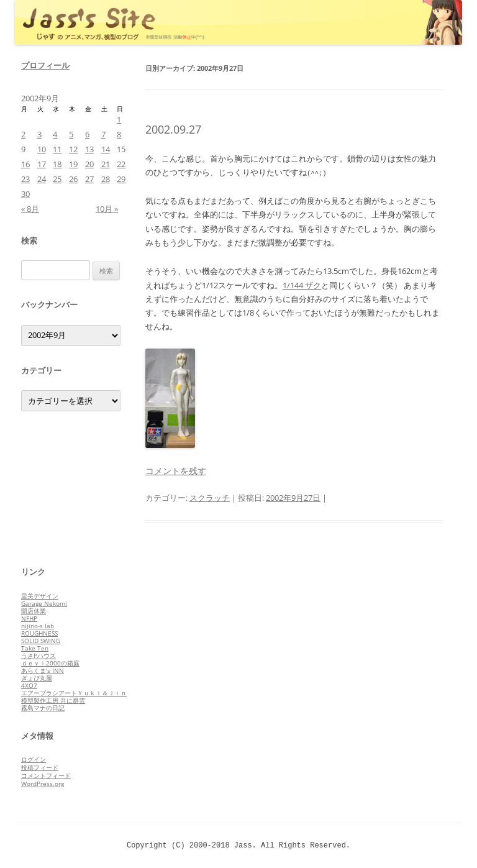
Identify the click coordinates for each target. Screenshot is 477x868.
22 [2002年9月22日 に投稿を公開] (121, 164)
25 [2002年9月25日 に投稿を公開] (57, 179)
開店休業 (34, 611)
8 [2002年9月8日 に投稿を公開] (119, 134)
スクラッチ (210, 498)
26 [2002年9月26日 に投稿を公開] (73, 179)
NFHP (29, 618)
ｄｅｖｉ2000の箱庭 (50, 663)
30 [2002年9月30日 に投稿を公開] (25, 194)
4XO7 (29, 685)
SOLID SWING (41, 641)
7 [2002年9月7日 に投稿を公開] (103, 134)
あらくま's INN (43, 670)
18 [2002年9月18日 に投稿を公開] (57, 164)
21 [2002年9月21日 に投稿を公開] (106, 164)
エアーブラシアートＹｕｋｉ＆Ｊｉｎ (74, 693)
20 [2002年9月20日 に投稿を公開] (89, 164)
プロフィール (45, 65)
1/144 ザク (302, 285)
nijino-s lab (38, 626)
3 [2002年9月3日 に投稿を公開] (39, 134)
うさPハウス (39, 656)
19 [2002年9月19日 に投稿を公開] (73, 164)
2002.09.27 (173, 129)
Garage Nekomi (44, 603)
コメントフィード (46, 775)
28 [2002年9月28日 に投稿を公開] (106, 179)
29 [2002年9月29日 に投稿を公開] (121, 179)
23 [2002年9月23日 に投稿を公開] (25, 179)
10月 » (107, 209)
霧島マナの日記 (43, 708)
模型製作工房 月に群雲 (53, 700)
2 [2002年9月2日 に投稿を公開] (23, 134)
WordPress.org (43, 783)
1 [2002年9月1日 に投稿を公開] (119, 119)
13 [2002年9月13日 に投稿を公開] (89, 149)
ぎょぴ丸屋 (37, 678)
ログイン (34, 759)
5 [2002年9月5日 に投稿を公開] (71, 134)
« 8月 (30, 209)
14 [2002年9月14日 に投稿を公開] (106, 149)
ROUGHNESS (39, 633)
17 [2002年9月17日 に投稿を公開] (42, 164)
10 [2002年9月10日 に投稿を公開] (42, 149)
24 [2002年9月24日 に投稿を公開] (42, 179)
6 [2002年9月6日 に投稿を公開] (87, 134)
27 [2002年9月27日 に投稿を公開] (89, 179)
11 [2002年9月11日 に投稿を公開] (57, 149)
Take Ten (35, 648)
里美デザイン (40, 596)
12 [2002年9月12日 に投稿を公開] (73, 149)
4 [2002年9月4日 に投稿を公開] (55, 134)
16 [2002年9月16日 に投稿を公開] (25, 164)
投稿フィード (40, 767)
